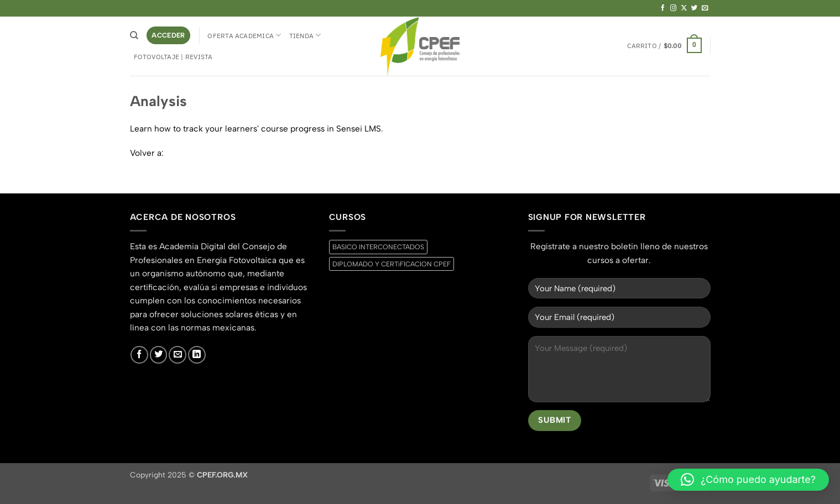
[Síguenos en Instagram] (674, 8)
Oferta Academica (244, 35)
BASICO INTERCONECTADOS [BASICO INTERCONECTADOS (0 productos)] (378, 247)
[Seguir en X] (684, 8)
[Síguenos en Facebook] (663, 8)
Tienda (305, 35)
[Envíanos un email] (705, 8)
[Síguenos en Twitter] (695, 8)
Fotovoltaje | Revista (173, 56)
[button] (168, 35)
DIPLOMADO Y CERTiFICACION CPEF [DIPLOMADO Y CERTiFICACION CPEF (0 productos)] (392, 264)
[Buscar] (134, 35)
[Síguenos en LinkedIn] (197, 355)
